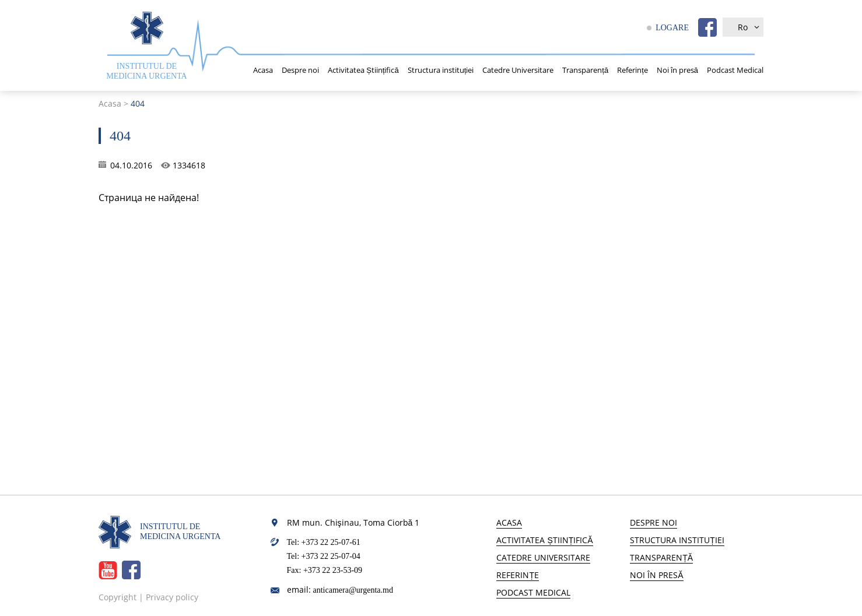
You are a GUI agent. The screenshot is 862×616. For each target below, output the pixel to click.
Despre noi (300, 70)
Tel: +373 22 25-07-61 (324, 542)
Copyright (118, 597)
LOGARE (672, 28)
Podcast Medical (735, 70)
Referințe (633, 70)
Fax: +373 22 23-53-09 (325, 570)
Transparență (585, 70)
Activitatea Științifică (363, 70)
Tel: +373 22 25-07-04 (324, 556)
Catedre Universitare (518, 70)
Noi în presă (677, 70)
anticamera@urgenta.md (353, 590)
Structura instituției (441, 70)
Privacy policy (172, 597)
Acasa (263, 70)
